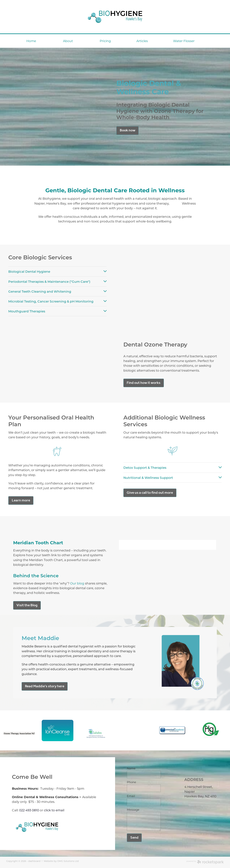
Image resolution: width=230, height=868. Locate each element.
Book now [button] (128, 130)
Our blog (77, 583)
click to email (54, 810)
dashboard (34, 861)
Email (131, 796)
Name (131, 768)
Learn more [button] (21, 500)
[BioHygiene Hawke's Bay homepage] (115, 17)
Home (31, 41)
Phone (131, 782)
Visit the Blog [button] (27, 605)
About (68, 41)
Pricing (105, 41)
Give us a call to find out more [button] (150, 493)
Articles (142, 41)
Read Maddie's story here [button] (45, 686)
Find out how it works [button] (144, 383)
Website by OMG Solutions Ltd (61, 861)
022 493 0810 (29, 810)
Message (133, 810)
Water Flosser (184, 41)
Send (134, 838)
